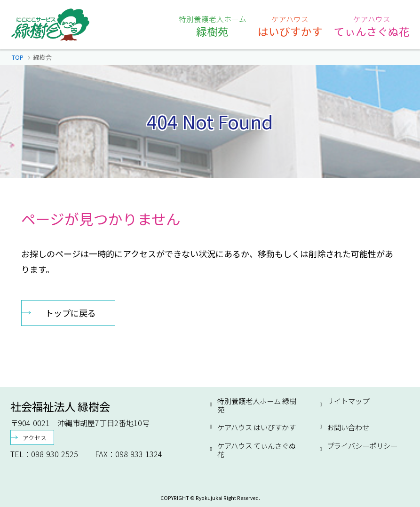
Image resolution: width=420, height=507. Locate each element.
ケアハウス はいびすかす (257, 427)
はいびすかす (290, 26)
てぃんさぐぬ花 (372, 26)
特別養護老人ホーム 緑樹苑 (257, 405)
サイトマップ (348, 401)
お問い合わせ (348, 427)
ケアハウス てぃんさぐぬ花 (257, 450)
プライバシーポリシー (362, 446)
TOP (18, 57)
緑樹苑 (213, 26)
